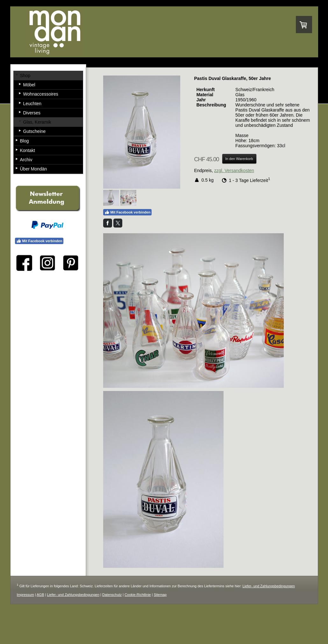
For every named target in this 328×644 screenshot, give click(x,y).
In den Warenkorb (239, 159)
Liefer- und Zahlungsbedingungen (269, 586)
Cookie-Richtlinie (138, 595)
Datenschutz (112, 595)
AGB (40, 595)
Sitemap (160, 595)
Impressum (25, 595)
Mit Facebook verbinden (128, 212)
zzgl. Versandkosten (234, 170)
